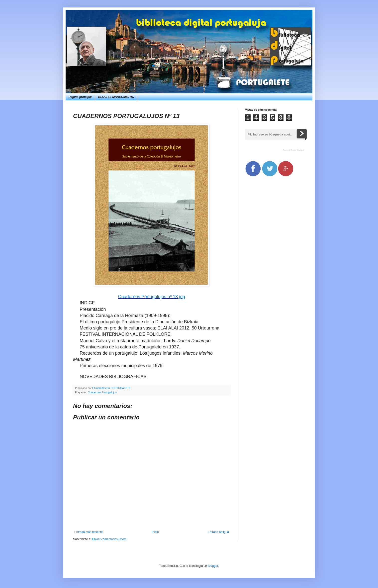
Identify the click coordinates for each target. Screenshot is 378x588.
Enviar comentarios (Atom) (110, 539)
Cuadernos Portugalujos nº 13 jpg (152, 297)
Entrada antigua (218, 532)
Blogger (213, 566)
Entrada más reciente (89, 532)
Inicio (155, 532)
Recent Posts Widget (293, 150)
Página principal (80, 97)
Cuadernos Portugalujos (102, 392)
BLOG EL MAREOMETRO (116, 97)
